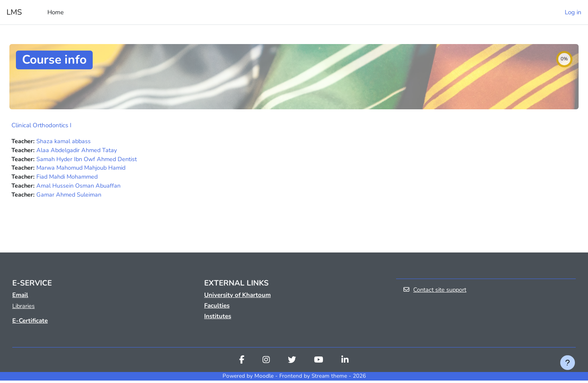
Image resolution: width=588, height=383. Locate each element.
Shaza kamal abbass (65, 142)
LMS (14, 12)
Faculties (217, 308)
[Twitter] (292, 363)
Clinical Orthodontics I (41, 125)
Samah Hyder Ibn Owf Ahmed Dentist (89, 160)
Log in (573, 12)
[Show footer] (568, 363)
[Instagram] (266, 363)
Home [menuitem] (56, 12)
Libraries (24, 309)
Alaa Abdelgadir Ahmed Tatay (79, 151)
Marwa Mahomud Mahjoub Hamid (84, 169)
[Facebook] (242, 363)
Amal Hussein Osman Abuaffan (80, 188)
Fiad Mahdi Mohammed (69, 178)
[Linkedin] (345, 363)
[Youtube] (319, 363)
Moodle (264, 379)
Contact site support (435, 292)
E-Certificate (30, 323)
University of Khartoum (237, 297)
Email (20, 297)
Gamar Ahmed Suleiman (70, 197)
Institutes (218, 319)
